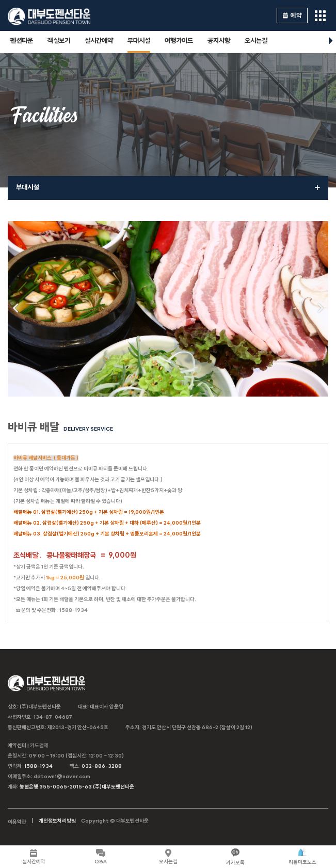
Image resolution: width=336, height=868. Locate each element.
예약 (292, 16)
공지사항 (219, 41)
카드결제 (39, 746)
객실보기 (59, 41)
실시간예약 (99, 41)
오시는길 (256, 41)
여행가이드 (179, 41)
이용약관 (17, 822)
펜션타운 (22, 41)
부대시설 (139, 41)
